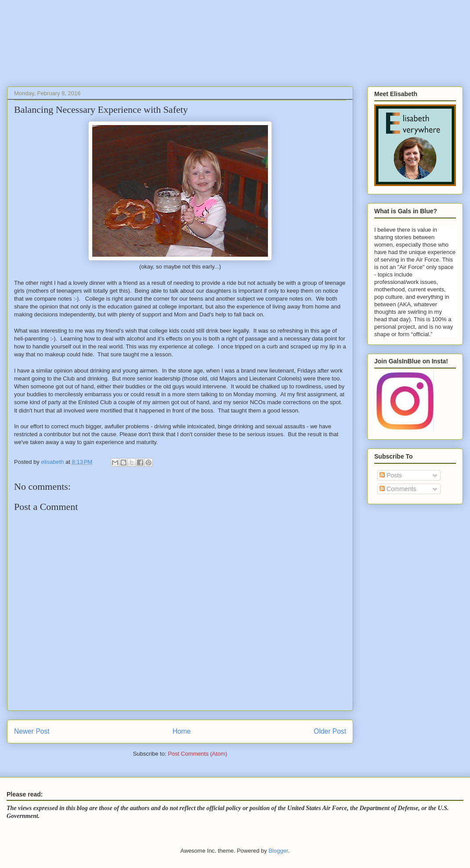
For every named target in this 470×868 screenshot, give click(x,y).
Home (182, 731)
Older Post (330, 731)
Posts (391, 475)
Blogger (278, 851)
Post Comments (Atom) (197, 754)
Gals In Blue (80, 46)
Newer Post (32, 731)
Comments (398, 489)
